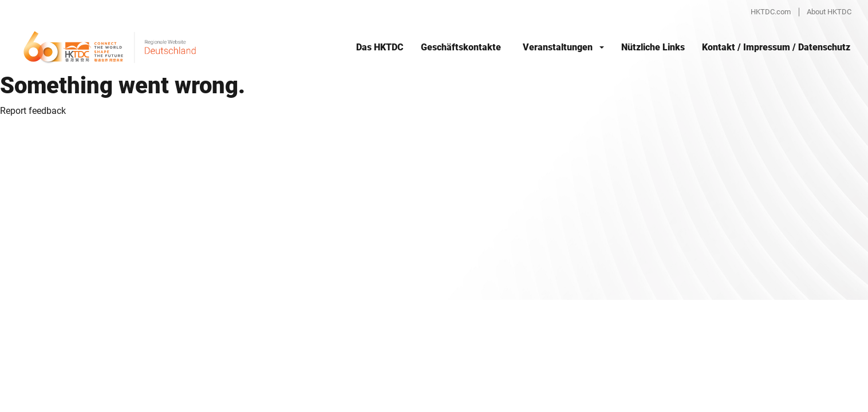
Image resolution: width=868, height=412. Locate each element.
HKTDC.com (771, 12)
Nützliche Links (653, 47)
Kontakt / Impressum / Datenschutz (776, 47)
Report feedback (33, 111)
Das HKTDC (380, 47)
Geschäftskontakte (461, 47)
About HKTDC (829, 12)
